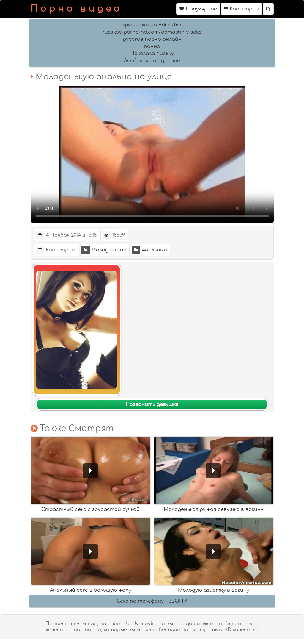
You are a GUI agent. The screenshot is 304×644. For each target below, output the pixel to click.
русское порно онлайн (152, 39)
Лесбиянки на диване (152, 61)
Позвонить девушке (152, 404)
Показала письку (152, 54)
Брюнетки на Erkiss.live (152, 25)
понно (152, 46)
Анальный (149, 250)
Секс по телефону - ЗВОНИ (152, 601)
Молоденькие (104, 250)
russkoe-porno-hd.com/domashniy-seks (152, 32)
